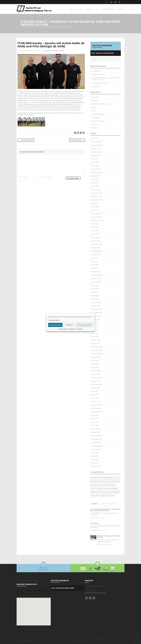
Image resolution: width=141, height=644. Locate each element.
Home (70, 640)
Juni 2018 (95, 361)
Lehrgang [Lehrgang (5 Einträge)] (112, 485)
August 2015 (96, 449)
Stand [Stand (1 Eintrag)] (93, 496)
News (81, 9)
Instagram (115, 2)
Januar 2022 (96, 241)
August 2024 (96, 176)
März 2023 (95, 210)
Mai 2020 (95, 292)
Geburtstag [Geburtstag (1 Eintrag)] (104, 481)
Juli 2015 (95, 453)
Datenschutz (72, 329)
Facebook (107, 2)
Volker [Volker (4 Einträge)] (102, 496)
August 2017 (96, 388)
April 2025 (95, 166)
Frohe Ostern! (97, 71)
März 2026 (96, 138)
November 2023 (97, 196)
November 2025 (97, 145)
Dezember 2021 (97, 244)
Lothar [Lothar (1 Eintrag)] (93, 488)
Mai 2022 (95, 227)
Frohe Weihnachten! (99, 74)
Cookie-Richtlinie (63, 329)
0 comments (102, 530)
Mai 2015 (95, 456)
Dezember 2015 (97, 436)
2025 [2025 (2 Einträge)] (105, 478)
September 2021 (97, 251)
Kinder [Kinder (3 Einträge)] (117, 481)
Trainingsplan (89, 640)
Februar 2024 (97, 190)
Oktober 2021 (96, 248)
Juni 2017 (95, 391)
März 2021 (95, 268)
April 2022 (95, 231)
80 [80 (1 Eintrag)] (92, 478)
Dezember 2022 (97, 214)
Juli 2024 (95, 179)
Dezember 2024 (97, 173)
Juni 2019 (95, 326)
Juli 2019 (95, 323)
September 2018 (97, 354)
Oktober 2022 (97, 217)
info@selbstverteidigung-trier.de (95, 593)
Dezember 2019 (97, 309)
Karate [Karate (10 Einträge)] (111, 481)
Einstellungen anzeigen (85, 325)
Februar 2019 (96, 340)
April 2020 (95, 296)
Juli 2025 (95, 159)
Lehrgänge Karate (58, 51)
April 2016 (95, 422)
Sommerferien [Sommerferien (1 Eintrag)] (110, 492)
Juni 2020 (95, 289)
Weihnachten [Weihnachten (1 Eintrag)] (110, 496)
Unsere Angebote (78, 640)
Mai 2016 (95, 419)
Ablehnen (70, 325)
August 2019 (96, 320)
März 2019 (95, 337)
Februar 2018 (96, 371)
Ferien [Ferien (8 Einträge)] (97, 481)
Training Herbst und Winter (101, 83)
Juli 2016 (95, 415)
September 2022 (98, 220)
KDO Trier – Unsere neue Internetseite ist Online (109, 537)
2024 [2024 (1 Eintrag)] (100, 478)
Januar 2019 (96, 343)
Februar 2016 (96, 429)
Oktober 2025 (97, 149)
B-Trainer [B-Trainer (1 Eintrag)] (116, 478)
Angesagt (95, 504)
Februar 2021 (96, 272)
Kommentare (112, 504)
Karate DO (90, 9)
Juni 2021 (95, 261)
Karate (94, 107)
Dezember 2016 (97, 405)
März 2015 (95, 463)
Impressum (80, 329)
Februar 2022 (96, 237)
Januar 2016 (96, 432)
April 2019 (95, 333)
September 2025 (98, 152)
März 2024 (96, 186)
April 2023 (95, 207)
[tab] (95, 504)
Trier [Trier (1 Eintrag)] (98, 496)
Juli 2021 (95, 258)
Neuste (103, 504)
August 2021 (96, 255)
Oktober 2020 (97, 278)
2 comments (102, 518)
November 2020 (97, 275)
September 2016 (97, 412)
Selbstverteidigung (98, 121)
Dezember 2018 (97, 347)
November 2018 (97, 350)
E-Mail (84, 133)
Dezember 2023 (97, 193)
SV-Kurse (95, 124)
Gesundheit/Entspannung (100, 104)
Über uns (73, 9)
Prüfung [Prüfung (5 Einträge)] (106, 488)
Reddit (81, 133)
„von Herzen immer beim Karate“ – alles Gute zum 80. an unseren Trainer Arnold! (105, 510)
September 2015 (97, 446)
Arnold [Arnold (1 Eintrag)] (110, 478)
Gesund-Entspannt (108, 9)
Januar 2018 (96, 374)
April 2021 (95, 265)
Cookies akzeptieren (55, 325)
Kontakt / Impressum (100, 640)
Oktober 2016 (97, 408)
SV (98, 9)
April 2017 (95, 395)
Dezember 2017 (97, 378)
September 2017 (97, 384)
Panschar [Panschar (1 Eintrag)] (99, 488)
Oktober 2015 (96, 443)
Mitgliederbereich (73, 642)
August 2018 (96, 357)
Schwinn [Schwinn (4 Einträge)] (101, 492)
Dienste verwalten (54, 320)
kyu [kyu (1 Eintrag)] (100, 485)
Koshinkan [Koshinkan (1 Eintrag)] (94, 485)
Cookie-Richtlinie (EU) (86, 642)
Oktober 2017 (96, 381)
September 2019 (97, 316)
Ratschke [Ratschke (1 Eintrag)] (94, 492)
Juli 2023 (95, 203)
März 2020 (96, 299)
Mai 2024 (95, 183)
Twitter (111, 2)
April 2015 (95, 460)
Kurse (94, 111)
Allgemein (96, 97)
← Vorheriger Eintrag (26, 140)
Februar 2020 (97, 302)
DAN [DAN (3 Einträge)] (92, 481)
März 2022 (95, 234)
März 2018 (95, 367)
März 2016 (95, 425)
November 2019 (97, 313)
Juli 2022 (95, 224)
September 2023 (98, 200)
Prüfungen (96, 118)
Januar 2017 (96, 402)
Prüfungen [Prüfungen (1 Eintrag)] (114, 488)
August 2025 (96, 155)
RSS (120, 2)
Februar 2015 (96, 466)
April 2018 (95, 364)
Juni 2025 (95, 162)
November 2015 (97, 439)
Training (95, 128)
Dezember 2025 (97, 142)
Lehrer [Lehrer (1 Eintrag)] (105, 485)
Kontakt (121, 9)
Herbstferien (96, 87)
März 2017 (95, 398)
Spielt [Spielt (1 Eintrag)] (117, 492)
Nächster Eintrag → (77, 140)
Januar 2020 (96, 306)
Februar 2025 (96, 169)
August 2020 (96, 282)
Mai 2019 (95, 330)
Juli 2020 (95, 285)
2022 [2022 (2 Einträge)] (96, 478)
